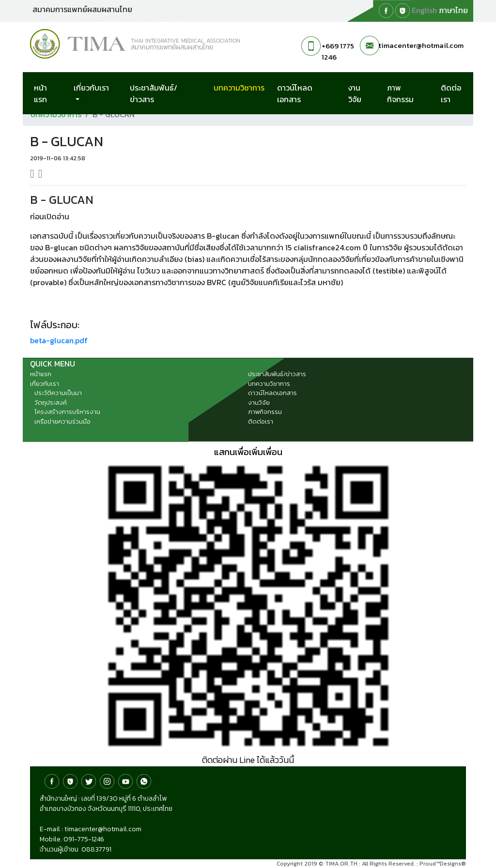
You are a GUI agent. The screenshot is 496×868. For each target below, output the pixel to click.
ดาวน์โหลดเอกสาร (295, 93)
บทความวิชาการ (243, 87)
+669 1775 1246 (338, 51)
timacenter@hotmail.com (421, 45)
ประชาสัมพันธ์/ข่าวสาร (154, 93)
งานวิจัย (355, 93)
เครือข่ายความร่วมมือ (62, 421)
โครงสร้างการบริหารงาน (67, 412)
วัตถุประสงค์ (51, 403)
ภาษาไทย (453, 10)
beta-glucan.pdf (59, 340)
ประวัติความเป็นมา (58, 393)
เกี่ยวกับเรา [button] (91, 88)
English (424, 10)
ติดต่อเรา (451, 93)
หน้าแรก (40, 93)
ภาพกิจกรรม (400, 93)
